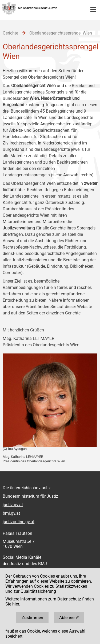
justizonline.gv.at (19, 522)
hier (16, 604)
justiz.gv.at (13, 505)
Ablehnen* (69, 618)
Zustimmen (32, 618)
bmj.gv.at (11, 513)
